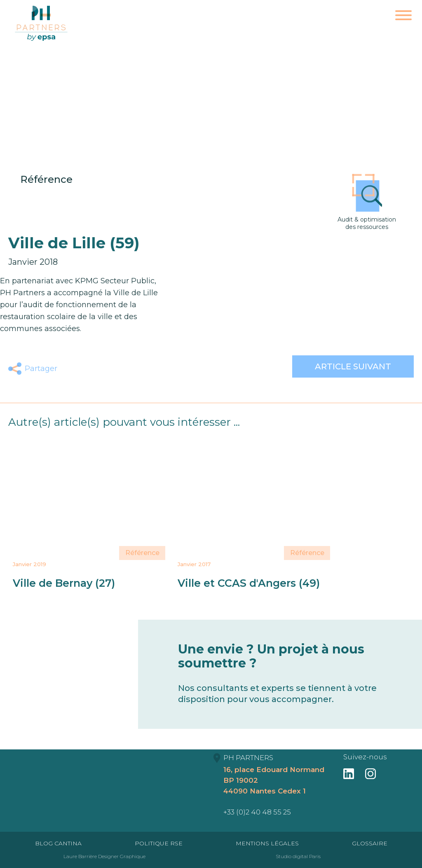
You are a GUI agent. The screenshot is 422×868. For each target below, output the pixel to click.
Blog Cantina (58, 843)
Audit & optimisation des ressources (367, 202)
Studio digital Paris (298, 856)
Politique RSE (159, 843)
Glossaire (370, 843)
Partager (41, 369)
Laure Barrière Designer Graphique (104, 856)
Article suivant (353, 366)
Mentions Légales (267, 843)
